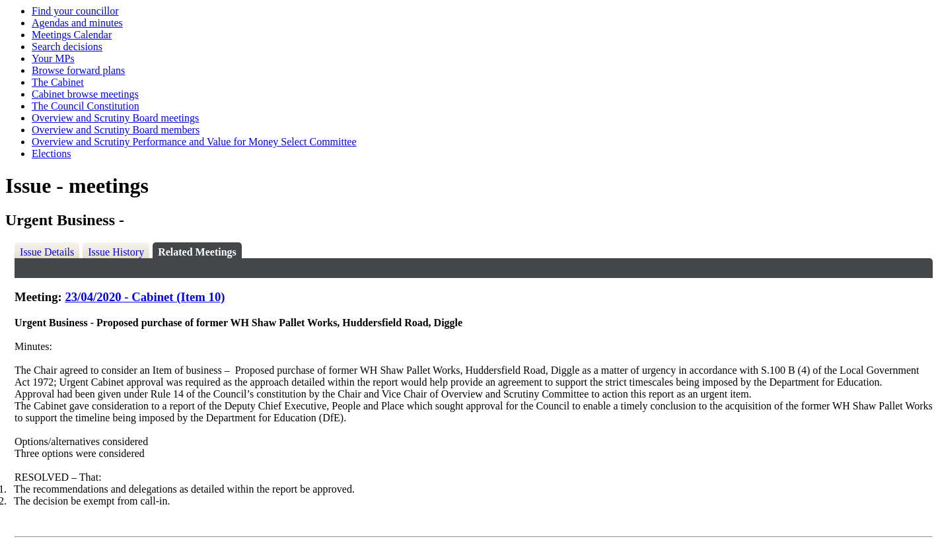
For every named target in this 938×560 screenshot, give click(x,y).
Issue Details (47, 252)
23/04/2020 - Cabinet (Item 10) (145, 297)
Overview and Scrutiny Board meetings (115, 118)
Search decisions (67, 47)
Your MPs (53, 58)
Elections (52, 154)
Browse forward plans (78, 70)
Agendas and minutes (77, 23)
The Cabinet (58, 82)
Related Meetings (197, 252)
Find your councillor (75, 11)
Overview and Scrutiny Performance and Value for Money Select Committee (194, 142)
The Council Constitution (86, 106)
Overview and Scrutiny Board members (116, 130)
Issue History (116, 252)
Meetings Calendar (72, 35)
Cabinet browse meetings (85, 94)
